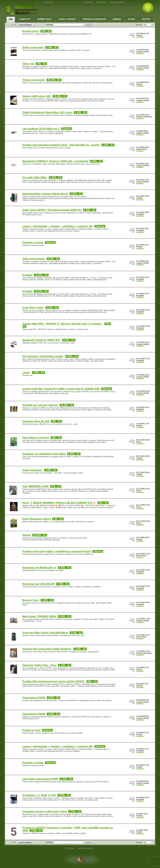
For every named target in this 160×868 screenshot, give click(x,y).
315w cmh (28, 64)
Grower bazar (48, 2)
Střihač (27, 535)
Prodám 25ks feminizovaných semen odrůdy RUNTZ (54, 681)
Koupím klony (31, 31)
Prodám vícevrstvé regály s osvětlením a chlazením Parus (57, 551)
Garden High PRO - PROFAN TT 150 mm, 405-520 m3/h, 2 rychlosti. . (63, 324)
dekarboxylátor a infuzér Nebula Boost (45, 194)
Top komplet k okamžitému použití (43, 356)
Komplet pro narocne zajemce (40, 405)
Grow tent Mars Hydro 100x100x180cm (45, 633)
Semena (117, 19)
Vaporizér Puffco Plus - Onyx (39, 665)
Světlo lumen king (33, 47)
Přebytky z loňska (33, 243)
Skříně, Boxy (44, 19)
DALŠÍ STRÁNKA (25, 25)
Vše (11, 19)
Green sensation (32, 470)
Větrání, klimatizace (94, 19)
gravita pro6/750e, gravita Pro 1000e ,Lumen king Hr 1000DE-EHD (61, 389)
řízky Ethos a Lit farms (36, 438)
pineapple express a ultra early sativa (45, 811)
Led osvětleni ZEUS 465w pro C (41, 129)
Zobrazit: (139, 25)
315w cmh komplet (34, 259)
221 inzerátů (89, 2)
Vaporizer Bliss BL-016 (36, 421)
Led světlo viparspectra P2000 (40, 779)
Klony (132, 19)
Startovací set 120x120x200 (39, 584)
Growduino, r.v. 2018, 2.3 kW (39, 795)
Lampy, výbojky (67, 19)
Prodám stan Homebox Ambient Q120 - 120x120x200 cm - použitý (61, 145)
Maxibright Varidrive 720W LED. (41, 340)
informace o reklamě (117, 2)
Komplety (25, 19)
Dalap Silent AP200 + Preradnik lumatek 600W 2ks (52, 210)
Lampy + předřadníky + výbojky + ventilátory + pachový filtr (58, 226)
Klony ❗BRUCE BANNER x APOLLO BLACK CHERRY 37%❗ (59, 503)
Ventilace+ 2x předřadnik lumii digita (44, 454)
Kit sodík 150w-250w (35, 177)
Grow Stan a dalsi (33, 308)
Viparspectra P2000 (34, 698)
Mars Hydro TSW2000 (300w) (39, 616)
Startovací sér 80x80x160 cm (39, 568)
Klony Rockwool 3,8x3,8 (37, 519)
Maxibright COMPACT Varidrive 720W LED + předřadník (55, 161)
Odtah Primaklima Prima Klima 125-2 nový (47, 112)
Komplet (27, 275)
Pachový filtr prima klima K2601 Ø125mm (47, 649)
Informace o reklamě (85, 848)
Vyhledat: (50, 25)
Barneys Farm (31, 600)
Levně (26, 373)
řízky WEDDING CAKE (35, 486)
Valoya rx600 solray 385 (37, 96)
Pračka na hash (31, 730)
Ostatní (146, 19)
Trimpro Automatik (34, 80)
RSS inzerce (101, 2)
